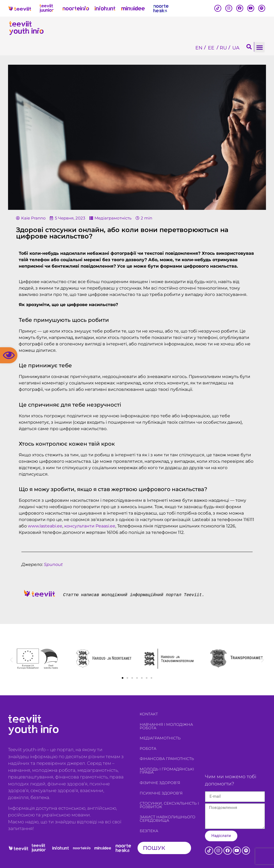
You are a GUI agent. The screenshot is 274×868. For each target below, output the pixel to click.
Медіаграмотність (113, 218)
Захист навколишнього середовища (168, 819)
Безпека (149, 831)
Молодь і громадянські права (167, 771)
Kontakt (149, 714)
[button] (9, 355)
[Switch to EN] (199, 48)
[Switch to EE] (211, 48)
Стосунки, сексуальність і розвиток (169, 805)
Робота (148, 749)
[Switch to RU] (223, 48)
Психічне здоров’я (161, 793)
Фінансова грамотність (167, 759)
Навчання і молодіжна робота (166, 726)
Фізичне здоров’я (160, 783)
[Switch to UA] (236, 48)
